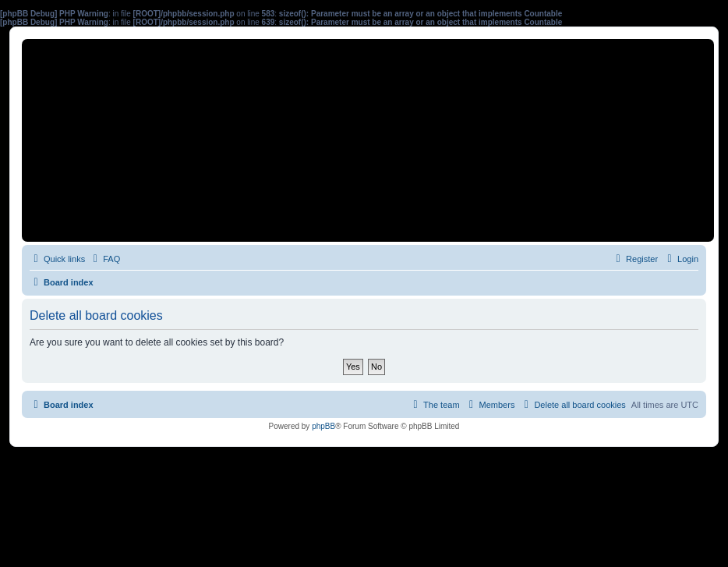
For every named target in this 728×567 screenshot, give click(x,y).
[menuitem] (104, 259)
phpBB (323, 426)
